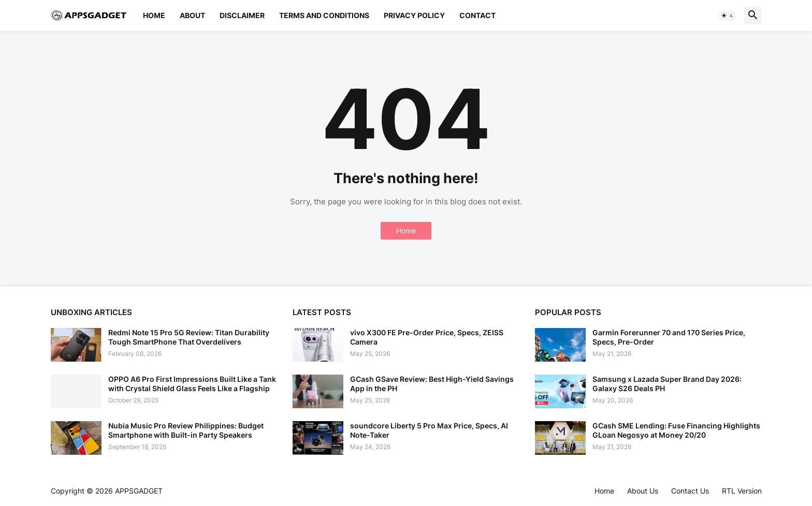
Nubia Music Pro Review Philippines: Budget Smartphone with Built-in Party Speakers (186, 430)
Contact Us (690, 491)
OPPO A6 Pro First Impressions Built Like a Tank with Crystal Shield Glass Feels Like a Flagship (192, 384)
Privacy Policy (414, 15)
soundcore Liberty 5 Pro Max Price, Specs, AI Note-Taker (429, 430)
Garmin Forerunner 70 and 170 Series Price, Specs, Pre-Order (669, 337)
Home (154, 15)
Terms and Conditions (324, 15)
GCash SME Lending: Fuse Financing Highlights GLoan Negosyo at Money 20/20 (676, 430)
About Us (643, 491)
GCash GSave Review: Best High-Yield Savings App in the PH (432, 384)
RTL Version (742, 491)
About (192, 15)
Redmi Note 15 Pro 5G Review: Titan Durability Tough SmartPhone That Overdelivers (189, 337)
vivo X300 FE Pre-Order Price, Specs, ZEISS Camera (427, 337)
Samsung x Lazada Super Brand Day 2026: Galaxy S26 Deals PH (667, 384)
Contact (477, 15)
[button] (728, 16)
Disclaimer (242, 15)
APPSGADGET (139, 491)
